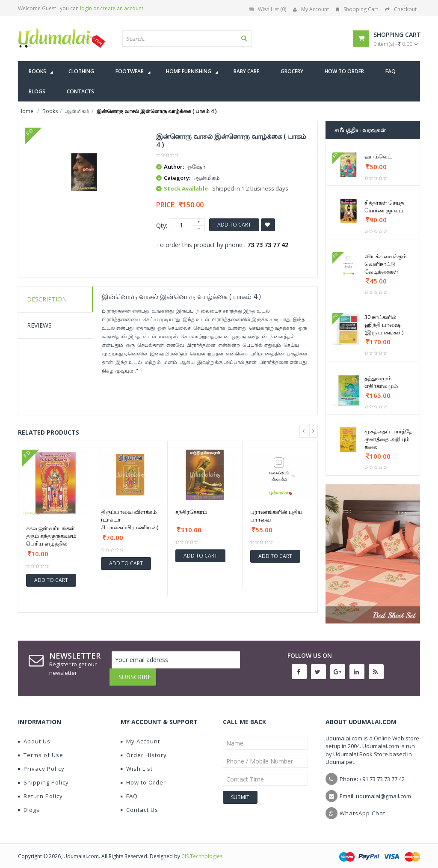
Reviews (39, 325)
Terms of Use (41, 749)
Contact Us (139, 803)
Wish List (137, 762)
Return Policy (40, 790)
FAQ (129, 790)
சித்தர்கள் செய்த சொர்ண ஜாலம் (384, 206)
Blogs (29, 803)
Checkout (401, 9)
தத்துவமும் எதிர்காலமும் (381, 382)
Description (47, 299)
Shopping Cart (357, 9)
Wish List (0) (268, 9)
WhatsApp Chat (363, 807)
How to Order (143, 776)
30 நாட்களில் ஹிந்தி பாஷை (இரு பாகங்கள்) (384, 325)
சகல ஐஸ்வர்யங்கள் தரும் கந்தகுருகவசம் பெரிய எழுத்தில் (51, 536)
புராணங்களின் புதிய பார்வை (276, 516)
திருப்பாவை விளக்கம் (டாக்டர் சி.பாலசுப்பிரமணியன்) (130, 519)
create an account (122, 8)
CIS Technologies (202, 850)
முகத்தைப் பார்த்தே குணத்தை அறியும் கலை (388, 439)
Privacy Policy (41, 762)
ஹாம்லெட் (378, 156)
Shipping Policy (43, 776)
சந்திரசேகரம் (191, 512)
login (86, 8)
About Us (34, 735)
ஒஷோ (196, 167)
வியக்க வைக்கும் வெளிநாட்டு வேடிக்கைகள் (385, 264)
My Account (311, 9)
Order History (144, 749)
